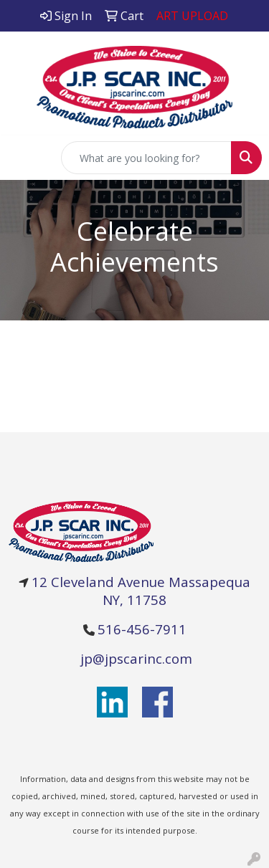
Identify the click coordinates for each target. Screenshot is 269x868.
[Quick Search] (146, 158)
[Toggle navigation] (22, 158)
